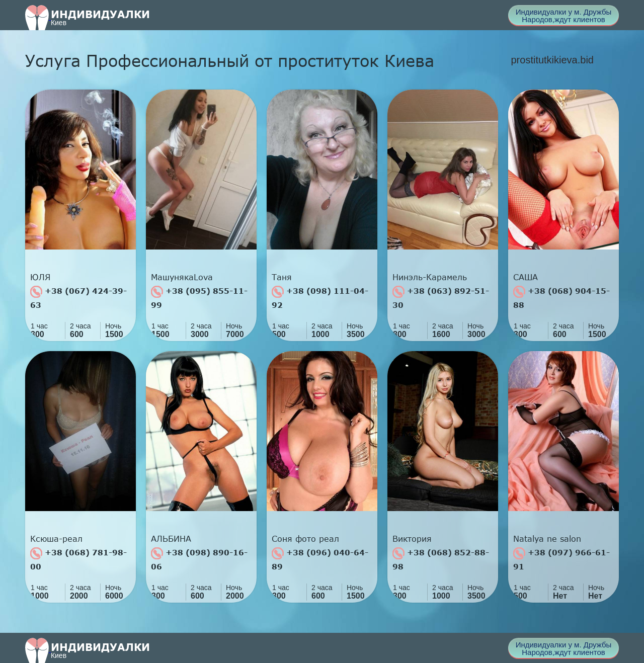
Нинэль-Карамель (430, 277)
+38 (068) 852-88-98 (441, 559)
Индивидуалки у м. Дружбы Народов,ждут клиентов (564, 16)
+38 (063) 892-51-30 (441, 298)
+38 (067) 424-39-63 (78, 298)
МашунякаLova (182, 277)
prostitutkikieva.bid (552, 60)
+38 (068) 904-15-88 (561, 298)
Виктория (412, 539)
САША (526, 277)
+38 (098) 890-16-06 (199, 559)
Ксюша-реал (56, 539)
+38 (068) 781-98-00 (78, 559)
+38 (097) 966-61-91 (561, 559)
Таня (282, 277)
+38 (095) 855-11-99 (199, 298)
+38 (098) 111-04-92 (320, 298)
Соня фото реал (305, 539)
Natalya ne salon (547, 539)
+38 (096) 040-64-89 (320, 559)
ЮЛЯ (40, 277)
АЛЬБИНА (171, 539)
